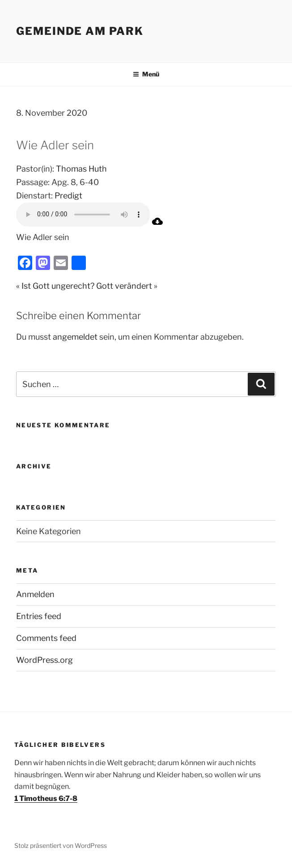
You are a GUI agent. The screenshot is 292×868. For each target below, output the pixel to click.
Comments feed (46, 638)
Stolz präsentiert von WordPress (61, 845)
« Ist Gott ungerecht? (55, 286)
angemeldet (75, 337)
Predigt (68, 196)
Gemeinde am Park (80, 31)
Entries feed (39, 616)
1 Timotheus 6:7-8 (46, 798)
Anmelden (35, 594)
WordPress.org (44, 660)
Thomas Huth (81, 169)
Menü (146, 74)
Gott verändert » (127, 286)
